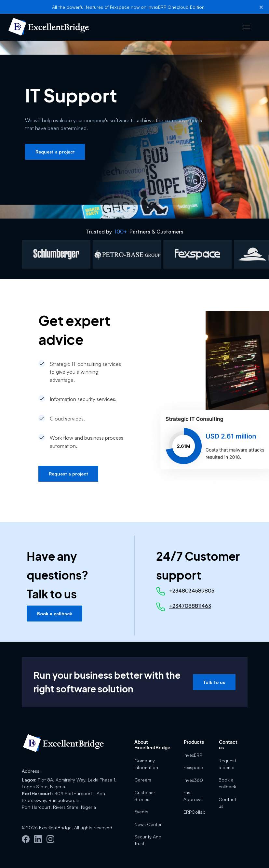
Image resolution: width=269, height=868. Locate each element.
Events (141, 812)
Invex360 (193, 780)
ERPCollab (195, 812)
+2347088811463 (190, 606)
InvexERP (193, 755)
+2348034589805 (192, 591)
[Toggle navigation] (247, 27)
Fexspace (193, 767)
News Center (148, 824)
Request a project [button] (55, 152)
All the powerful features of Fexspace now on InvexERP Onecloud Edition (128, 7)
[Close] (261, 7)
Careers (143, 780)
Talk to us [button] (214, 682)
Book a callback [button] (55, 614)
